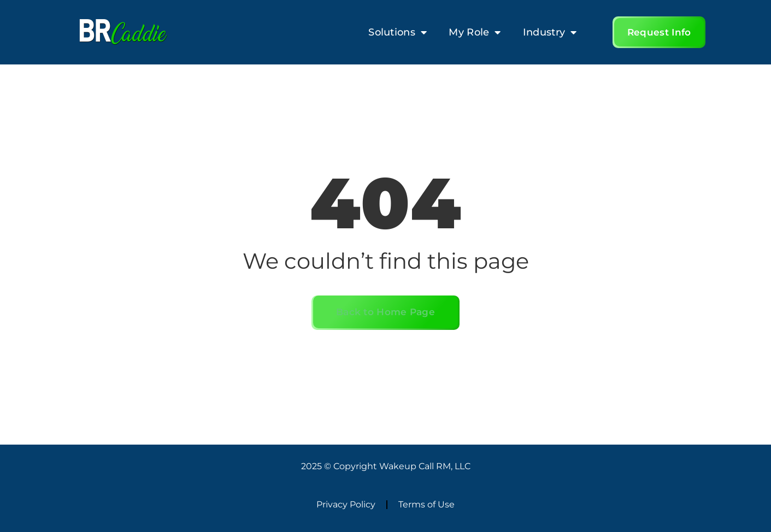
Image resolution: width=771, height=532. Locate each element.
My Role (475, 32)
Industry (550, 32)
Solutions (398, 32)
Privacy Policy (346, 504)
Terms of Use (426, 504)
